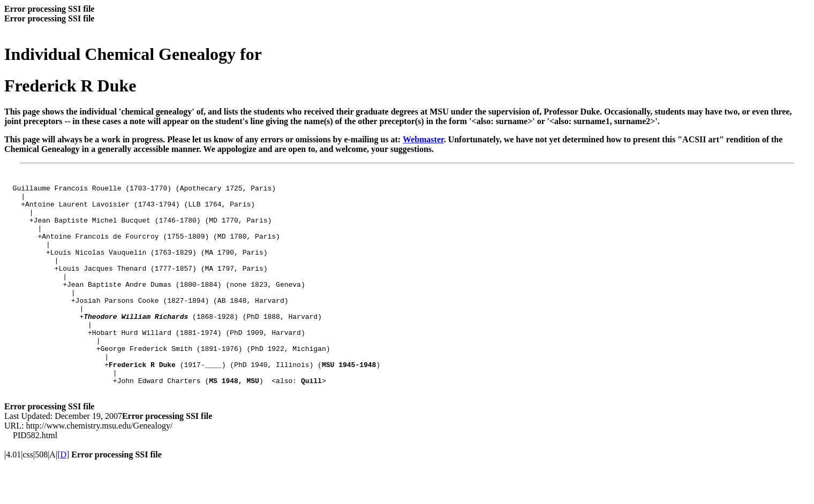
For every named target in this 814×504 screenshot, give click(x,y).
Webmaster (423, 139)
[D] (63, 495)
